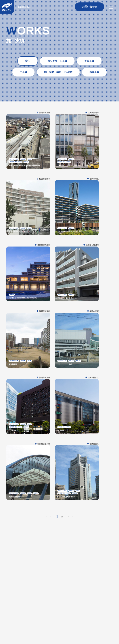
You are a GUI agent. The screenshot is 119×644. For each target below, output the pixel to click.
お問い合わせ (14, 626)
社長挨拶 (21, 595)
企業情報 (11, 590)
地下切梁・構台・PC (38, 607)
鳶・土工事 (11, 607)
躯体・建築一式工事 (26, 611)
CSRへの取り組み (41, 595)
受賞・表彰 (28, 599)
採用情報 (12, 631)
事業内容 (11, 603)
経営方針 (10, 595)
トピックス (12, 621)
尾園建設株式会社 (32, 8)
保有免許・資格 (14, 599)
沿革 (29, 595)
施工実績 (11, 616)
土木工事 (10, 611)
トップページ (14, 580)
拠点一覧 (39, 599)
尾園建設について (16, 585)
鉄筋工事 (23, 607)
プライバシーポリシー (102, 629)
